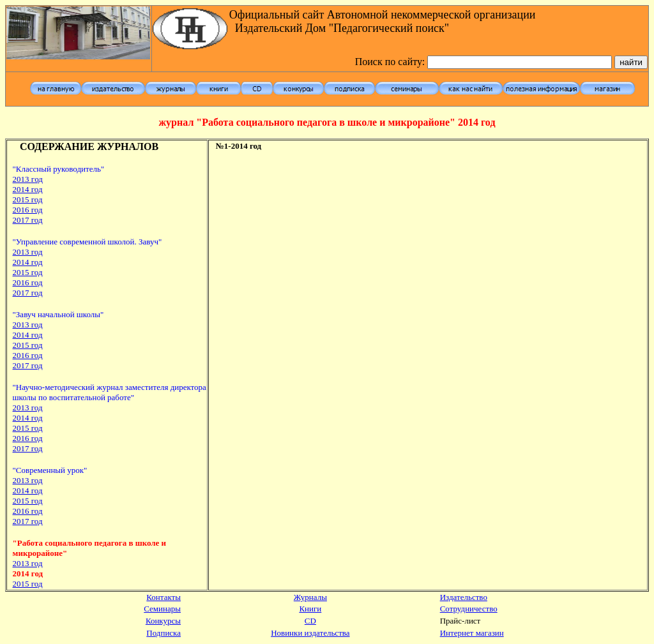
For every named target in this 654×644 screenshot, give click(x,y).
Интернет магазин (472, 633)
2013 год (28, 325)
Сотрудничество (469, 609)
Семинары (162, 609)
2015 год (28, 345)
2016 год (28, 282)
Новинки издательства (310, 633)
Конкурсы (163, 621)
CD (310, 621)
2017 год (28, 220)
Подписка (163, 633)
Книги (310, 609)
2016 (28, 511)
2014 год (28, 189)
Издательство (464, 597)
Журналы (310, 597)
